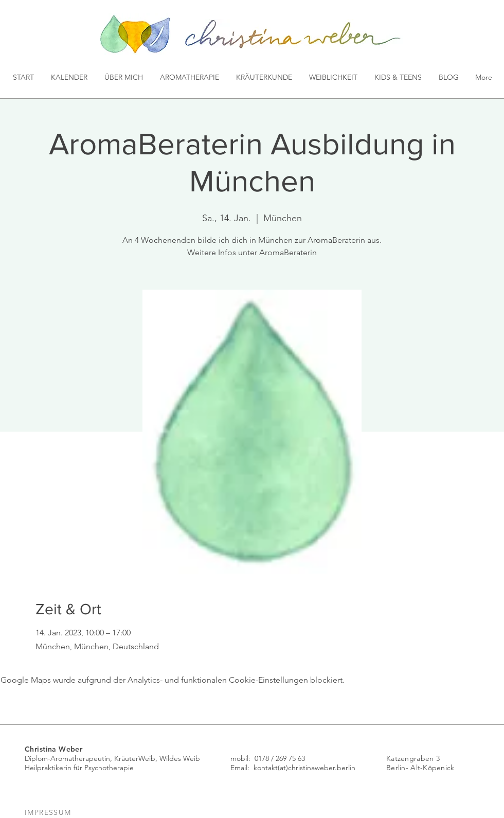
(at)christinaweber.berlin (317, 768)
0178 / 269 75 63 (280, 758)
